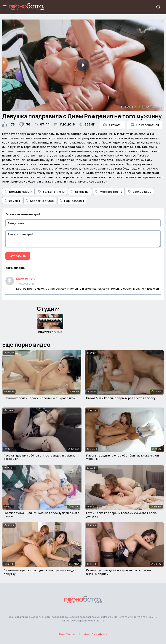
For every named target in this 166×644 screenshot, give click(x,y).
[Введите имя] (83, 223)
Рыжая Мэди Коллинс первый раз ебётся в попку (121, 398)
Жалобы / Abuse (95, 634)
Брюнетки (80, 192)
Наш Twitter (67, 634)
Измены (12, 201)
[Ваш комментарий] (83, 239)
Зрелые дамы (140, 192)
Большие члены (51, 192)
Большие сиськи (18, 192)
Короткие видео (40, 201)
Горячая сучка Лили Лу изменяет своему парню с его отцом (41, 515)
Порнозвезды (72, 201)
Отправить (18, 256)
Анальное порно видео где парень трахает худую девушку (40, 572)
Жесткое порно (109, 192)
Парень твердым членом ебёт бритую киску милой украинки (123, 457)
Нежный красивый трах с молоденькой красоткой (40, 398)
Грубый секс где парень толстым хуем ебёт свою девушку (121, 515)
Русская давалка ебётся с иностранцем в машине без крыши (40, 457)
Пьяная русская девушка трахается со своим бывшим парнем (119, 572)
